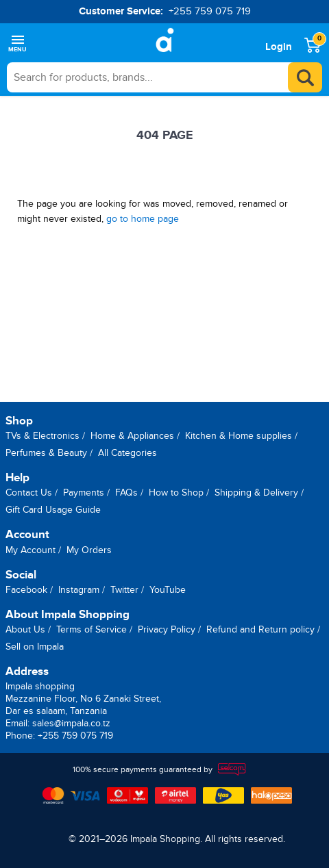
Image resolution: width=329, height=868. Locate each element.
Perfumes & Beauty (46, 453)
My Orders (89, 550)
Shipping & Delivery (256, 493)
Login (279, 47)
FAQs (126, 493)
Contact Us (29, 493)
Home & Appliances (132, 436)
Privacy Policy (167, 629)
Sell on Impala (35, 647)
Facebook (26, 590)
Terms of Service (92, 629)
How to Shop (176, 493)
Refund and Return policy (260, 629)
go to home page (143, 219)
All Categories (127, 453)
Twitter (124, 590)
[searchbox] (164, 77)
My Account (31, 550)
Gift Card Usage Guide (53, 510)
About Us (25, 629)
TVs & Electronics (42, 436)
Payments (84, 493)
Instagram (79, 590)
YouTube (168, 590)
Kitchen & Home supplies (239, 436)
